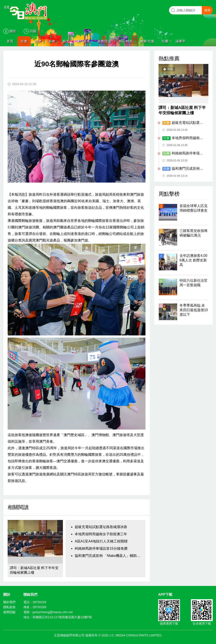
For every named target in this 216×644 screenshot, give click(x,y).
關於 (13, 31)
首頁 (10, 41)
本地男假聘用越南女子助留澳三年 (101, 534)
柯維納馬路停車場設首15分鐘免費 (101, 548)
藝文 (66, 41)
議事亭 (181, 41)
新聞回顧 (9, 612)
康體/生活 (104, 41)
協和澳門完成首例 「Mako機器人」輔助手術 (109, 556)
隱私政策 (9, 607)
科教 (52, 41)
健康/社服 (147, 41)
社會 (24, 41)
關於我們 (9, 602)
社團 (165, 41)
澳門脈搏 (83, 41)
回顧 (33, 31)
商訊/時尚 (126, 41)
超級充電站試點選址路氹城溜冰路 (101, 527)
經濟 (38, 41)
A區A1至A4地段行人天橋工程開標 (101, 541)
